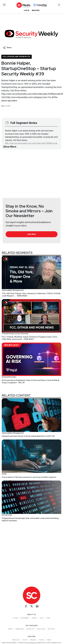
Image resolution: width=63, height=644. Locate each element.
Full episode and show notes (16, 57)
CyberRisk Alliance (25, 618)
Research (25, 640)
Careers (42, 618)
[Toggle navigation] (4, 5)
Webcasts (42, 640)
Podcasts (49, 640)
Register (36, 10)
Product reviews (16, 640)
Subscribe (10, 629)
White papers (33, 640)
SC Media (15, 618)
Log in (27, 10)
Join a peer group (41, 629)
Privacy (48, 618)
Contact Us (34, 618)
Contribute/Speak (19, 629)
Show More (10, 147)
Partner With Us (51, 629)
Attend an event (30, 629)
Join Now (31, 234)
